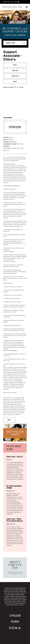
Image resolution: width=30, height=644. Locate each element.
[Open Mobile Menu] (27, 7)
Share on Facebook (12, 2)
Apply (15, 65)
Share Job (15, 76)
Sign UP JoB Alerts (15, 433)
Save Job (15, 70)
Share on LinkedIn (16, 2)
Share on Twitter (14, 2)
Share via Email (18, 2)
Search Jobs (10, 43)
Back (15, 82)
